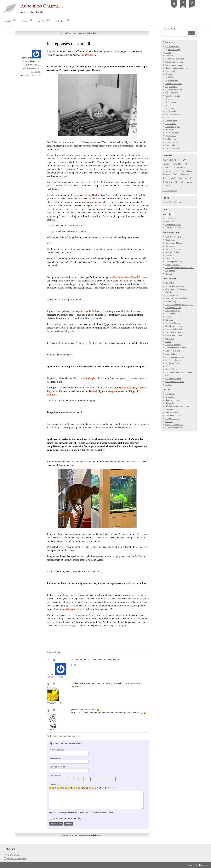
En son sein (170, 145)
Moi (180, 178)
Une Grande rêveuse (174, 326)
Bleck (52, 674)
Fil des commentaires (17, 858)
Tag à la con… (171, 87)
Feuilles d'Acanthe (173, 323)
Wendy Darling (92, 195)
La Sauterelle (171, 111)
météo (173, 178)
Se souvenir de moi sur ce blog (67, 818)
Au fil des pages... (173, 127)
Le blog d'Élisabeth (173, 379)
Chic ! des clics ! (172, 93)
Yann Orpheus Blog (174, 261)
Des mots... (170, 74)
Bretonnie (185, 174)
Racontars (170, 246)
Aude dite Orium (172, 252)
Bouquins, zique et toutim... (177, 68)
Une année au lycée (173, 415)
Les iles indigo (172, 314)
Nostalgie (180, 182)
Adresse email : (56, 758)
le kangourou (112, 391)
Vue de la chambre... (174, 84)
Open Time (170, 240)
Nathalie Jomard (172, 412)
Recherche (169, 29)
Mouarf (188, 178)
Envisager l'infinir (173, 265)
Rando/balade (171, 121)
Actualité (169, 56)
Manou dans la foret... (174, 335)
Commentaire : (56, 776)
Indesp (168, 342)
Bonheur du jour (172, 400)
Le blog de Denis (172, 363)
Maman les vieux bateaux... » (91, 33)
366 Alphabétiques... (174, 202)
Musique (168, 182)
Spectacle (190, 182)
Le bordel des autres (174, 90)
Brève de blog (174, 50)
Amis (176, 171)
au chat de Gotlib (89, 311)
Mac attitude (171, 71)
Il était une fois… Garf (175, 382)
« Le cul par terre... (69, 33)
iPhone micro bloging (174, 62)
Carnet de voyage (173, 96)
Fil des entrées (14, 855)
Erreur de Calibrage (174, 249)
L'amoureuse (171, 124)
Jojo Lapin (90, 378)
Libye (170, 105)
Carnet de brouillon (173, 237)
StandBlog (170, 394)
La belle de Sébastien (126, 388)
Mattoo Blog (171, 301)
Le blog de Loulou (173, 308)
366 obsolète (173, 81)
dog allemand (69, 609)
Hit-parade (170, 130)
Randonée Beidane (173, 225)
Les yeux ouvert (172, 295)
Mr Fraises (170, 339)
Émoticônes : (55, 785)
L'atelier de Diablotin (174, 329)
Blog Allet (170, 283)
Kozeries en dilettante (174, 243)
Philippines (172, 102)
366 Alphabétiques (172, 160)
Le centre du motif (173, 345)
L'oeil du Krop (171, 354)
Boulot (176, 174)
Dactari (93, 391)
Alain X (169, 385)
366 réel (171, 77)
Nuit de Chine (171, 369)
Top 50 (168, 117)
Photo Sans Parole (173, 133)
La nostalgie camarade (175, 59)
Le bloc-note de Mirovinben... (178, 286)
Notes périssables (173, 311)
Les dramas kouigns (174, 360)
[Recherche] (175, 33)
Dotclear (169, 274)
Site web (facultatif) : (58, 767)
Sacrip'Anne (170, 255)
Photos (168, 53)
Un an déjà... (171, 136)
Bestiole (37, 72)
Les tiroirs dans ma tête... (176, 357)
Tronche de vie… (34, 68)
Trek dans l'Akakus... (174, 228)
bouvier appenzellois (92, 202)
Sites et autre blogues (174, 65)
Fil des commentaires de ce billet (65, 736)
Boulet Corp (170, 403)
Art (182, 171)
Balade (189, 171)
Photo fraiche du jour (174, 218)
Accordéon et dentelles (175, 351)
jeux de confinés (172, 142)
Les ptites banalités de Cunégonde (179, 305)
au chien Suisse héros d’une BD (125, 277)
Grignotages (170, 397)
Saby (167, 366)
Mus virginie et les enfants (176, 298)
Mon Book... (171, 221)
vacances (167, 186)
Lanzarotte (172, 108)
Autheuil (169, 422)
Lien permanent (35, 65)
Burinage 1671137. (173, 320)
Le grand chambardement (176, 348)
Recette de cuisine (173, 148)
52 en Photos (180, 168)
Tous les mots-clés (170, 191)
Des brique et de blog (174, 332)
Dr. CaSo (54, 688)
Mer (165, 178)
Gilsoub (53, 715)
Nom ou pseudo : (57, 750)
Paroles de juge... (172, 419)
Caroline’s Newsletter (174, 425)
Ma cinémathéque (173, 114)
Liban (170, 99)
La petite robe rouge (174, 428)
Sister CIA (170, 258)
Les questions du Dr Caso (31, 75)
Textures (169, 317)
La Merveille (171, 139)
